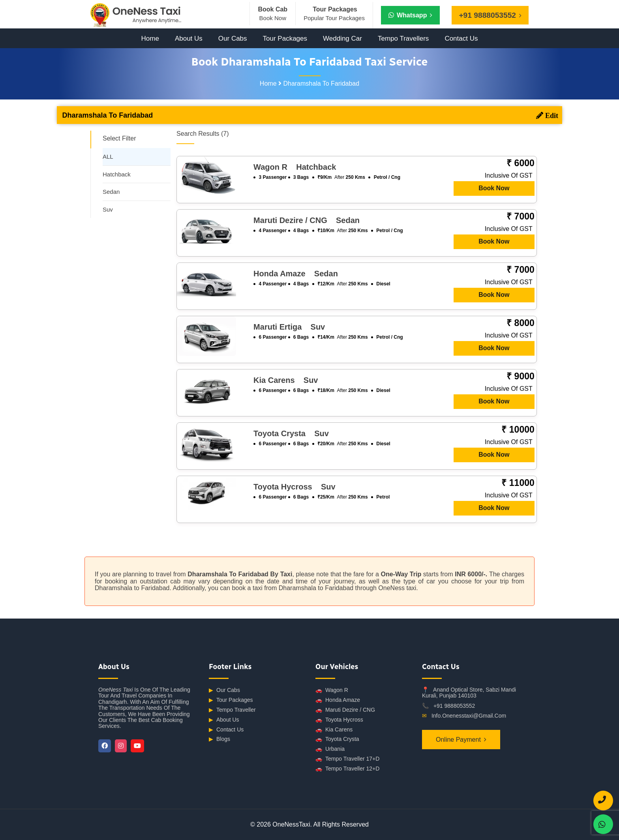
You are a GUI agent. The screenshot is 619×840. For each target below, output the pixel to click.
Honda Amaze (338, 700)
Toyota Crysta (337, 739)
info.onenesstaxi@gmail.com (469, 716)
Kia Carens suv (286, 380)
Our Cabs (233, 38)
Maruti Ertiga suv (289, 327)
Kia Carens (334, 730)
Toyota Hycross (339, 720)
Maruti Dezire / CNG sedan (307, 220)
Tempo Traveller (232, 710)
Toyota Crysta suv (291, 433)
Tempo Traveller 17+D (347, 759)
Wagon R (332, 690)
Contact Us (461, 38)
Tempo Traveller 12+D (347, 769)
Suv (108, 209)
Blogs (219, 739)
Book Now (494, 188)
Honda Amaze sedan (296, 274)
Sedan (111, 192)
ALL (108, 157)
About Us (189, 38)
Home (150, 38)
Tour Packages (285, 38)
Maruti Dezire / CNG (345, 710)
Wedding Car (342, 38)
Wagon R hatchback (295, 167)
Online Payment (458, 740)
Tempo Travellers (403, 38)
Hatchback (117, 174)
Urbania (330, 749)
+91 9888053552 (454, 706)
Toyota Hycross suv (294, 487)
